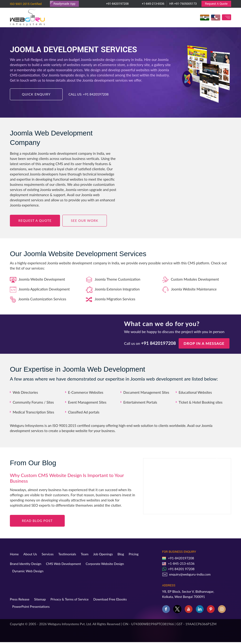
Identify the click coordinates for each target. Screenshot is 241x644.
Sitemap (40, 599)
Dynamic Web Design (28, 571)
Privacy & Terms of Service (70, 599)
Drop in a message (204, 343)
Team (84, 554)
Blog (121, 554)
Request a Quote (35, 221)
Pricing (134, 554)
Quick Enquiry (36, 94)
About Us (30, 554)
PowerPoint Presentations (31, 606)
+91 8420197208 (96, 94)
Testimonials (67, 554)
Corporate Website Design (105, 564)
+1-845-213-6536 (149, 4)
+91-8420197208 (113, 4)
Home (14, 554)
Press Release (20, 599)
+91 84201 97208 (181, 569)
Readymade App (64, 4)
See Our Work (85, 221)
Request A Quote (216, 4)
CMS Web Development (63, 564)
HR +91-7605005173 (183, 4)
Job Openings (103, 554)
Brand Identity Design (26, 564)
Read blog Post (37, 521)
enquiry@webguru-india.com (190, 574)
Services (48, 554)
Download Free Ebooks (110, 599)
